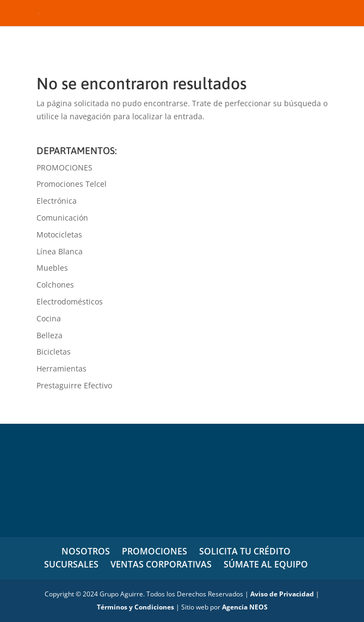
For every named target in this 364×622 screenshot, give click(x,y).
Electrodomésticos (70, 301)
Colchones (55, 285)
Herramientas (61, 368)
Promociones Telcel (72, 184)
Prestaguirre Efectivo (74, 385)
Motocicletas (59, 234)
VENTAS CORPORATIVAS (161, 564)
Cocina (49, 318)
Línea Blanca (60, 251)
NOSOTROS (86, 551)
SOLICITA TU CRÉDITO (245, 551)
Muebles (52, 268)
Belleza (50, 335)
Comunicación (62, 218)
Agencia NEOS (245, 607)
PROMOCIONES (64, 167)
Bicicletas (54, 352)
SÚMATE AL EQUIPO (266, 564)
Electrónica (57, 201)
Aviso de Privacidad (282, 594)
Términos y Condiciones (135, 607)
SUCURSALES (71, 564)
